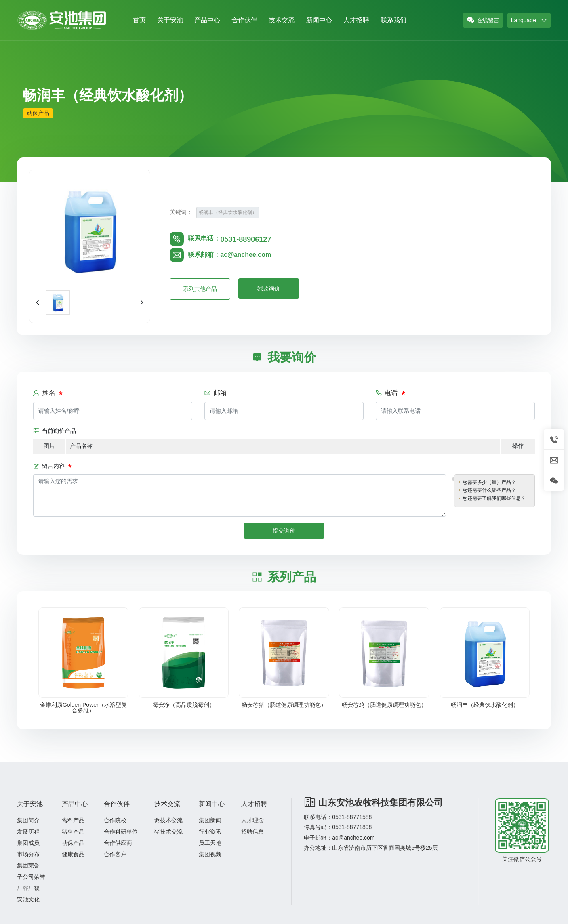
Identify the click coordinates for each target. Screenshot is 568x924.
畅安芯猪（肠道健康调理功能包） (284, 705)
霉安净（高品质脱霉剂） (184, 705)
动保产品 (38, 113)
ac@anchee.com (246, 255)
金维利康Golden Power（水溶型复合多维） (83, 708)
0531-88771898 (352, 827)
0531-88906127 (246, 239)
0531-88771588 (352, 817)
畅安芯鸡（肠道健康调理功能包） (384, 705)
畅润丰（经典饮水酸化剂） (485, 705)
